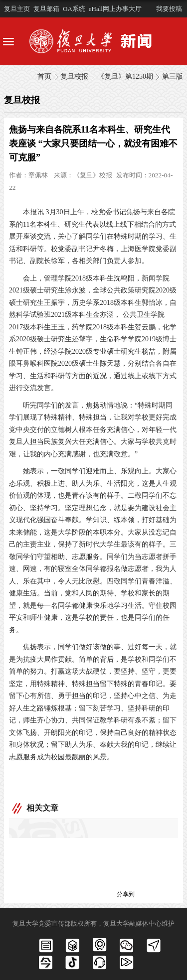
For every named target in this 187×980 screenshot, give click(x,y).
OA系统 (74, 9)
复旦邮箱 (46, 9)
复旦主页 (17, 9)
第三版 (173, 76)
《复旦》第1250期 (125, 76)
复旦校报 (74, 76)
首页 (44, 76)
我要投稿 (169, 9)
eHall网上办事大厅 (115, 9)
